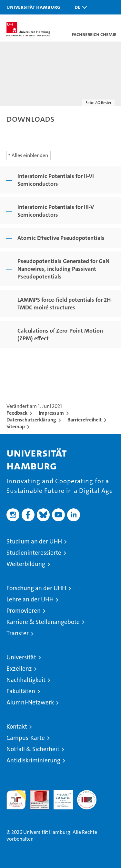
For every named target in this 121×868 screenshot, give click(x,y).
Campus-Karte (26, 738)
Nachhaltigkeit (26, 680)
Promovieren (24, 611)
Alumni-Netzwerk (30, 702)
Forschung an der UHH (36, 588)
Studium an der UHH (34, 541)
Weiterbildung (26, 564)
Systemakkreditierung (87, 793)
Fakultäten (21, 691)
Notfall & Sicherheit (33, 749)
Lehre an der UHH (30, 599)
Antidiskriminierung (33, 760)
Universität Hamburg (33, 7)
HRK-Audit (60, 797)
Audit (36, 793)
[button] (79, 7)
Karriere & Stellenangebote (43, 622)
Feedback (17, 413)
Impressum (51, 413)
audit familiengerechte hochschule (16, 800)
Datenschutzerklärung (31, 420)
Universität (21, 657)
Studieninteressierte (34, 553)
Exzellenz (19, 669)
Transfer (18, 633)
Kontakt (17, 726)
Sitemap (16, 426)
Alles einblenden (30, 155)
